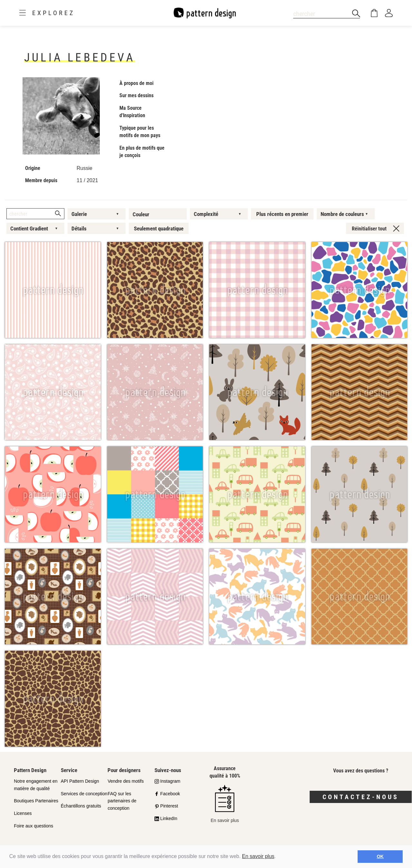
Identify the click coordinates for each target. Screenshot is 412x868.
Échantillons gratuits (81, 806)
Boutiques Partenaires (36, 801)
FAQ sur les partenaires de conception (122, 801)
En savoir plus (258, 856)
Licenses (23, 813)
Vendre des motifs (126, 781)
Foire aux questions (33, 826)
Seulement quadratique (159, 229)
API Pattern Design (80, 781)
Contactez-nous (361, 797)
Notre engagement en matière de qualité (36, 785)
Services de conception (84, 794)
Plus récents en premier (282, 214)
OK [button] (380, 856)
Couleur (141, 214)
